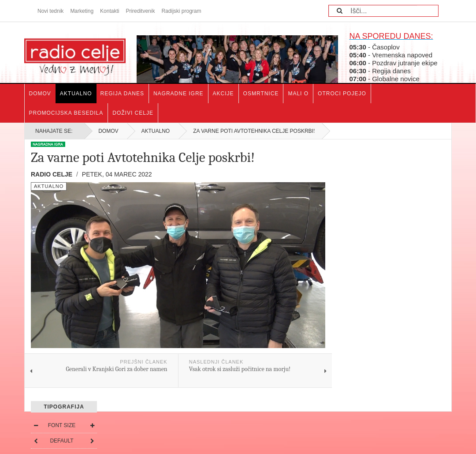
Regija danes (122, 94)
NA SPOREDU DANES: (391, 36)
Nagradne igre (178, 94)
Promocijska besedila (66, 113)
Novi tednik (50, 11)
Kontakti (110, 11)
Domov (40, 94)
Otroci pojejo (342, 94)
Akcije (223, 94)
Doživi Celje (133, 113)
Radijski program (181, 11)
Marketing (82, 11)
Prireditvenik (140, 11)
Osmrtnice (261, 94)
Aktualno (76, 94)
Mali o (298, 94)
